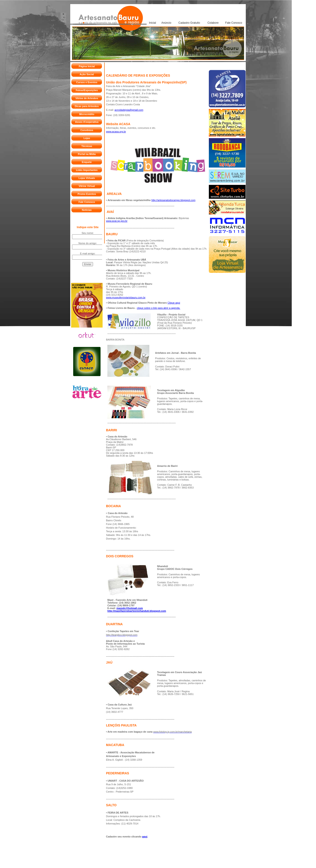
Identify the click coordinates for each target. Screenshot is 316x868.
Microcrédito (87, 114)
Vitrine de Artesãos (87, 98)
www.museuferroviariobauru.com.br (126, 297)
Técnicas (87, 146)
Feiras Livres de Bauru (121, 308)
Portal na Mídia (87, 154)
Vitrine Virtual (87, 186)
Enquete (87, 162)
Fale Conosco (234, 23)
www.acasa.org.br (116, 132)
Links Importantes (87, 170)
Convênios (87, 130)
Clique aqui (174, 303)
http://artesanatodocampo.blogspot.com (173, 200)
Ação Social (87, 74)
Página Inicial (87, 66)
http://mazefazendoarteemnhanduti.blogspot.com (137, 611)
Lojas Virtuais (87, 178)
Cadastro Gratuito (189, 23)
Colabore (213, 23)
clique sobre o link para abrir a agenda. (158, 308)
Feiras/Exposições (87, 90)
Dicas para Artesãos (87, 106)
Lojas (87, 138)
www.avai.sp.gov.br (117, 221)
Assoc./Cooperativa (87, 122)
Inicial (152, 23)
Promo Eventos (87, 194)
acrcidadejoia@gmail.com (129, 110)
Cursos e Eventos (87, 82)
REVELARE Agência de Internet (153, 860)
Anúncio (166, 23)
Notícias (87, 210)
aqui (145, 837)
